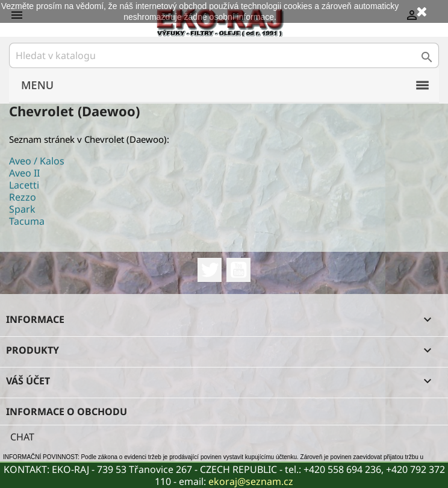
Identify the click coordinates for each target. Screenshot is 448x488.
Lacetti (24, 185)
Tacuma (27, 221)
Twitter (210, 270)
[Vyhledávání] (224, 55)
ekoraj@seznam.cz (251, 481)
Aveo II (24, 173)
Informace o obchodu (67, 411)
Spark (22, 209)
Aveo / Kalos (37, 161)
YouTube (238, 270)
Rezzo (23, 197)
